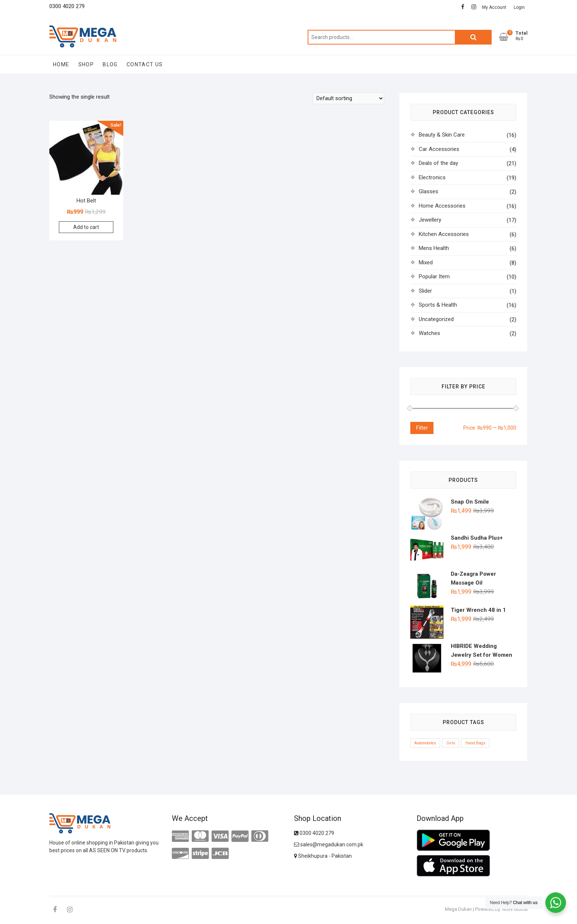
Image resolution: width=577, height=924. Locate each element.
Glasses (429, 191)
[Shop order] (348, 98)
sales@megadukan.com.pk (329, 844)
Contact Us (145, 64)
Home (61, 64)
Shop (86, 64)
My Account (494, 7)
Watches (429, 333)
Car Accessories (439, 149)
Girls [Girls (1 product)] (451, 743)
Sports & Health (438, 305)
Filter (422, 428)
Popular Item (434, 276)
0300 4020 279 (314, 833)
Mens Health (434, 248)
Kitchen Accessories (444, 234)
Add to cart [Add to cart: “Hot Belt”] (86, 227)
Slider (425, 291)
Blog (110, 64)
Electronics (432, 177)
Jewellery (430, 220)
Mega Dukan (458, 909)
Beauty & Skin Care (442, 135)
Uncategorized (436, 319)
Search (473, 37)
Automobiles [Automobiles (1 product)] (425, 743)
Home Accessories (442, 206)
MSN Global (515, 909)
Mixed (426, 262)
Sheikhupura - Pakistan (323, 856)
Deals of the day (438, 163)
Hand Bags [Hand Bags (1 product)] (475, 743)
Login (519, 7)
